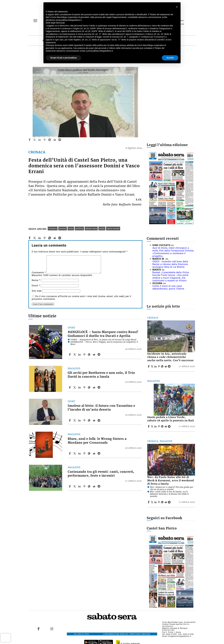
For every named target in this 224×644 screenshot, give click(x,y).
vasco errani (113, 229)
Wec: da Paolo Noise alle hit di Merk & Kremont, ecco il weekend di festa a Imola (171, 480)
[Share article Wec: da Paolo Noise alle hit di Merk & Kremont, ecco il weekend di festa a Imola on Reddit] (166, 502)
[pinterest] (45, 140)
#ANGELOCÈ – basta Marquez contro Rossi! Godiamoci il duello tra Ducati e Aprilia (103, 334)
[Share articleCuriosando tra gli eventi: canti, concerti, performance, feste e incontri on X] (75, 486)
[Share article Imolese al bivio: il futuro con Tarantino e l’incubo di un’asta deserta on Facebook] (70, 420)
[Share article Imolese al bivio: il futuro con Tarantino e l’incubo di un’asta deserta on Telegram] (99, 420)
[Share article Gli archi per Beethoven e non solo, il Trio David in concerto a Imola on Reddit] (94, 387)
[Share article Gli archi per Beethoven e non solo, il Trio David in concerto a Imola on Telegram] (99, 387)
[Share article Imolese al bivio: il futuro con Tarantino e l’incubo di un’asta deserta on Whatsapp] (90, 420)
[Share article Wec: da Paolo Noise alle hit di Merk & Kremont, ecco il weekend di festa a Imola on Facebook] (149, 502)
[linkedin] (40, 140)
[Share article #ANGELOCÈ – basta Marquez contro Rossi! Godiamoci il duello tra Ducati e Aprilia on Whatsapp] (90, 355)
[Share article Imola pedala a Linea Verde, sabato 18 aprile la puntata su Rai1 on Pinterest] (159, 426)
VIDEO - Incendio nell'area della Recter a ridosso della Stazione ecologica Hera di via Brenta (170, 264)
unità (102, 229)
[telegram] (60, 140)
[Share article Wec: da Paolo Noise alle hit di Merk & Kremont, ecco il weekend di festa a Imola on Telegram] (170, 502)
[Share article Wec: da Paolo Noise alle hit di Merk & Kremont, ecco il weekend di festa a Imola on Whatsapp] (163, 502)
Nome (36, 280)
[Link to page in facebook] (39, 629)
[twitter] (35, 140)
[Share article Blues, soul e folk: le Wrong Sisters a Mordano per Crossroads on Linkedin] (80, 453)
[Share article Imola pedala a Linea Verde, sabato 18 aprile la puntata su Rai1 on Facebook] (149, 426)
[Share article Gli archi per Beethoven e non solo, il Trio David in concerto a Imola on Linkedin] (80, 387)
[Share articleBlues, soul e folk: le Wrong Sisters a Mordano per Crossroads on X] (75, 453)
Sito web (37, 291)
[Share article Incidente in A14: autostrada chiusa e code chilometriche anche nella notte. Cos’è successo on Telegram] (170, 366)
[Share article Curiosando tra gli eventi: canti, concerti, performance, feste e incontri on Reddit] (94, 486)
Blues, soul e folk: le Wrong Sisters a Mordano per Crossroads (97, 441)
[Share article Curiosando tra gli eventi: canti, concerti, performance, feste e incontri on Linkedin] (80, 486)
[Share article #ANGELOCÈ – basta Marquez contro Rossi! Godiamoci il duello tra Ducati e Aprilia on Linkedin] (80, 355)
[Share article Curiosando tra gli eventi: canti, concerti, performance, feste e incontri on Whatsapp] (90, 486)
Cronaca (53, 229)
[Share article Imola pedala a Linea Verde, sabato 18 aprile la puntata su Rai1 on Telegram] (170, 426)
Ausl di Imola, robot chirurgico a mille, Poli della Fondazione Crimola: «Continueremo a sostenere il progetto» (173, 252)
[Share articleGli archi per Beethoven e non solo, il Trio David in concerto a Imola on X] (75, 387)
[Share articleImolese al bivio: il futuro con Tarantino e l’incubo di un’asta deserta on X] (75, 420)
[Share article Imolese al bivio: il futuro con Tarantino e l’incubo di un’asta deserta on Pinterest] (85, 420)
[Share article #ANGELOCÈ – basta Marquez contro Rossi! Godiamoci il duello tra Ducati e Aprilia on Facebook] (70, 355)
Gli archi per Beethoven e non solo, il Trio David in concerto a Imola (101, 375)
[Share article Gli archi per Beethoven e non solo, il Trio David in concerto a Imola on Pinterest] (85, 387)
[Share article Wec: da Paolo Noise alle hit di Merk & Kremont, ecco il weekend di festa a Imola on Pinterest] (159, 502)
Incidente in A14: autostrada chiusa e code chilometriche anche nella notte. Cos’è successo (170, 357)
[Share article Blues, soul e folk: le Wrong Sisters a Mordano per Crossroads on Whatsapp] (90, 453)
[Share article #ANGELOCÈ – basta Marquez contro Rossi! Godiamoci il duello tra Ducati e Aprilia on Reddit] (94, 355)
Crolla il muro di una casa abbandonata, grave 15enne (168, 287)
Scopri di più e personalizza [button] (63, 58)
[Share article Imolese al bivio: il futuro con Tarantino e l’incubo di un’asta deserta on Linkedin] (80, 420)
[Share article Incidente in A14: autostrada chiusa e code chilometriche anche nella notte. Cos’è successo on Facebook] (149, 366)
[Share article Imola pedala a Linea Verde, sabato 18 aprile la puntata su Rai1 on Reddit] (166, 426)
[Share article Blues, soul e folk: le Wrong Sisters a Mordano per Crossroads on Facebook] (70, 453)
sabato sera (91, 229)
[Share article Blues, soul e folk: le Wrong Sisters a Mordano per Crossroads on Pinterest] (85, 453)
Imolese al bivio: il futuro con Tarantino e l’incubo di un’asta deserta (101, 408)
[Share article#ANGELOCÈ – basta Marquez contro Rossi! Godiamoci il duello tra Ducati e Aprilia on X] (75, 355)
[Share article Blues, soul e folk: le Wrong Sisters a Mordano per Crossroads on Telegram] (99, 453)
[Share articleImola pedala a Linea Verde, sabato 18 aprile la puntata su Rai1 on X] (152, 426)
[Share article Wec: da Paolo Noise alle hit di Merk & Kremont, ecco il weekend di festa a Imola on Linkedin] (156, 502)
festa (71, 229)
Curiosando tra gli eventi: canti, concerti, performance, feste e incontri (101, 474)
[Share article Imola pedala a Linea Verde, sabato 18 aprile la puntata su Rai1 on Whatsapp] (163, 426)
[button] (177, 7)
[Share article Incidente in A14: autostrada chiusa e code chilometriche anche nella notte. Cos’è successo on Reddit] (166, 366)
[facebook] (30, 140)
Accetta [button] (170, 58)
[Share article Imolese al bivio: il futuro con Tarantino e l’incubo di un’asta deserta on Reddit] (94, 420)
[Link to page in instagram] (52, 629)
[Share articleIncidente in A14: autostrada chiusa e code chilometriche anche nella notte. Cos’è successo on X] (152, 366)
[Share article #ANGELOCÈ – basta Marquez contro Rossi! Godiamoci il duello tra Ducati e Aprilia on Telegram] (99, 355)
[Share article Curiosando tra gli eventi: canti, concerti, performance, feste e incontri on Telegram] (99, 486)
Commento (39, 273)
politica (79, 229)
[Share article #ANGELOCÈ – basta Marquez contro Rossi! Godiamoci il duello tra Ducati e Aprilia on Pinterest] (85, 355)
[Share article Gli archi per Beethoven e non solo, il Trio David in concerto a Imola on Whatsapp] (90, 387)
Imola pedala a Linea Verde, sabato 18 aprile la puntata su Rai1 (171, 419)
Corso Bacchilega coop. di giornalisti (179, 622)
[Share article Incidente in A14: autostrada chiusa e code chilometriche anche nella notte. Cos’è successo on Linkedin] (156, 366)
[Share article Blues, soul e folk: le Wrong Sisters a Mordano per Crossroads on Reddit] (94, 453)
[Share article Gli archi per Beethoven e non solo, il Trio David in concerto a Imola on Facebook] (70, 387)
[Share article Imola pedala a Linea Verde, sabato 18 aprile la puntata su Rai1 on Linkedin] (156, 426)
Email (36, 286)
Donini (63, 229)
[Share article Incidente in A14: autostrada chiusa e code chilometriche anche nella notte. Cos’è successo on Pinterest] (159, 366)
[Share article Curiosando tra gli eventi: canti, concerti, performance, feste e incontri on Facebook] (70, 486)
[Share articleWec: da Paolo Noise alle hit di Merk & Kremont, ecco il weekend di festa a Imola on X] (152, 502)
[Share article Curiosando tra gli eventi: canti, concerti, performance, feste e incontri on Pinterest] (85, 486)
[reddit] (55, 140)
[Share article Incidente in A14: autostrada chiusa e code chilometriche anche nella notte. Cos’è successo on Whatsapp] (163, 366)
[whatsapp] (50, 140)
